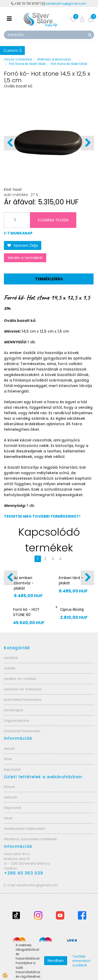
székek (10, 668)
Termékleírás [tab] (49, 279)
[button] (87, 143)
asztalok (11, 658)
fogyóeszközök (16, 721)
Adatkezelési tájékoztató (25, 829)
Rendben (56, 961)
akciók (9, 749)
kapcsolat (12, 769)
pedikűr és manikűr (20, 679)
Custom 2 (12, 51)
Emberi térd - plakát (71, 580)
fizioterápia (13, 710)
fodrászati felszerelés (22, 731)
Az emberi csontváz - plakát (24, 583)
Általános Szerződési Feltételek (30, 839)
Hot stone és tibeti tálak (69, 64)
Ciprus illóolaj (72, 609)
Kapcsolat (12, 808)
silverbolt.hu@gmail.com (67, 4)
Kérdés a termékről (25, 258)
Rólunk (9, 787)
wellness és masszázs (23, 689)
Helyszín (11, 797)
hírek (8, 759)
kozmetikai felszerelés (23, 700)
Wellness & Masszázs (54, 59)
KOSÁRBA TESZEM (53, 220)
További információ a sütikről (81, 961)
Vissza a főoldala (18, 59)
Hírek (8, 818)
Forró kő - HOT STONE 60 (26, 612)
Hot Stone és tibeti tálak (27, 64)
